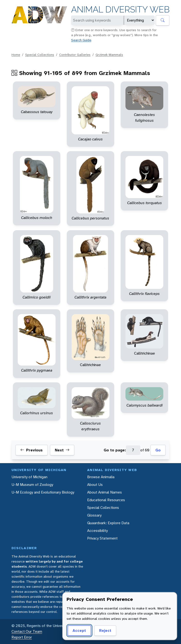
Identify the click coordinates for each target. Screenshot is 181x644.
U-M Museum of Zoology (32, 485)
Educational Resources (106, 500)
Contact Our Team (27, 631)
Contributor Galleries (75, 55)
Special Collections (40, 55)
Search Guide (81, 40)
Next (62, 450)
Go (158, 450)
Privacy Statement (102, 538)
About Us (95, 485)
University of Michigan (29, 477)
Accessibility (97, 531)
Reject (105, 630)
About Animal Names (105, 492)
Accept (79, 630)
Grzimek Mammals (109, 55)
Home (16, 55)
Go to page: (115, 450)
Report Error (22, 637)
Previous (31, 450)
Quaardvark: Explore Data (108, 523)
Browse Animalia (101, 477)
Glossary (94, 515)
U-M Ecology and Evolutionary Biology (43, 492)
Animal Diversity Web (120, 9)
